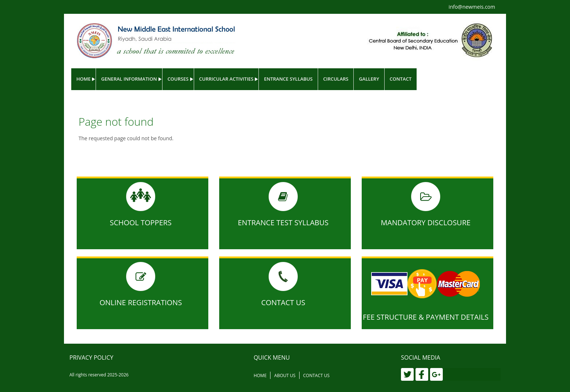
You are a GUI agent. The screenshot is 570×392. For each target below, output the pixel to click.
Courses (178, 79)
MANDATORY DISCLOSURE (426, 223)
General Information (129, 79)
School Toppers (141, 223)
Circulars (336, 79)
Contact (401, 79)
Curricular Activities (226, 79)
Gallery (369, 79)
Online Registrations (141, 302)
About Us (285, 375)
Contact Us (283, 302)
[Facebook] (422, 374)
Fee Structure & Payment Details (426, 317)
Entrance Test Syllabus (283, 223)
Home (83, 79)
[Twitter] (407, 374)
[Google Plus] (436, 374)
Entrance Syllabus (288, 79)
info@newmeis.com (472, 7)
